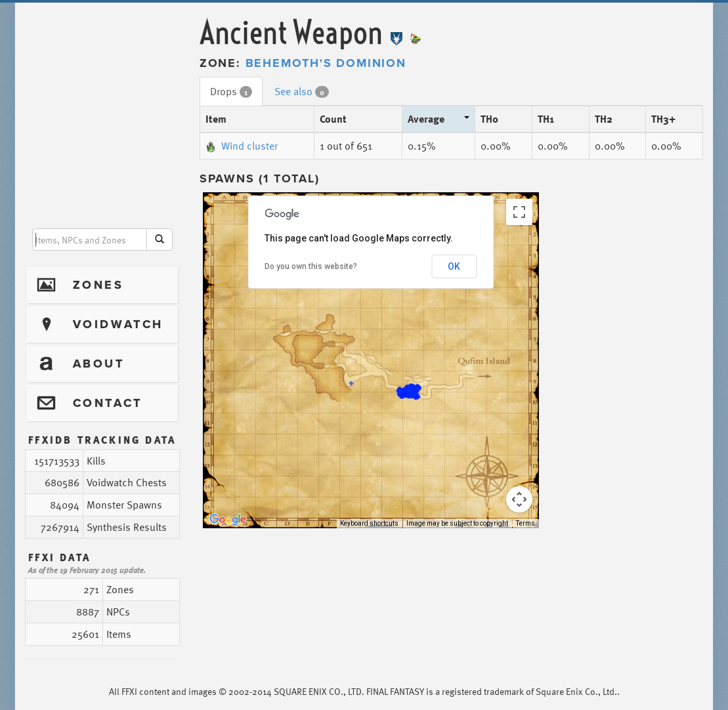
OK (454, 266)
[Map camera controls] (519, 499)
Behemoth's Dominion (326, 63)
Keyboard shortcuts (369, 523)
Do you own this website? (311, 266)
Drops (231, 91)
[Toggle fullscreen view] (519, 212)
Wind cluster (242, 146)
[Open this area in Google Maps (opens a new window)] (228, 520)
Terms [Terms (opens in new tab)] (525, 523)
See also (302, 91)
